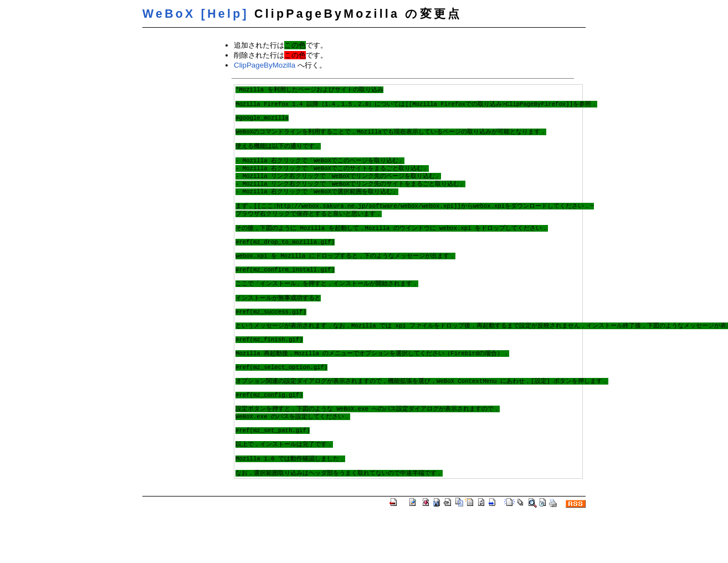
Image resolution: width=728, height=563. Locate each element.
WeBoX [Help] (196, 14)
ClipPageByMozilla (265, 65)
